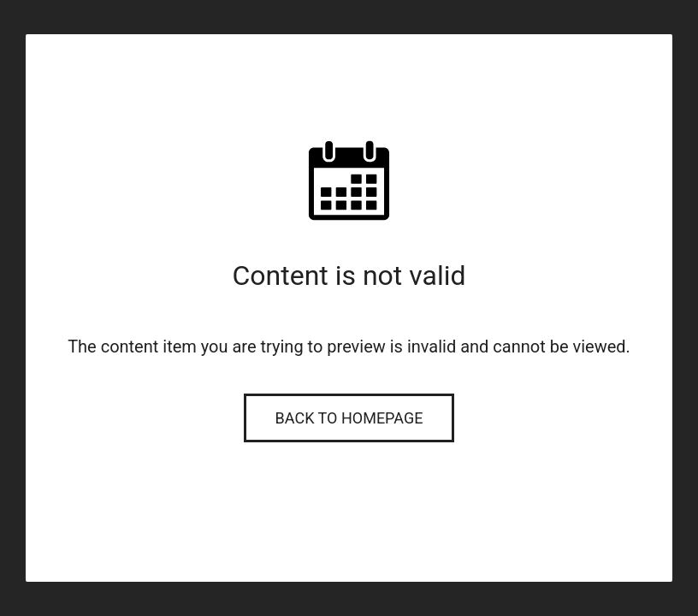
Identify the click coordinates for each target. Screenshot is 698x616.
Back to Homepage (349, 418)
